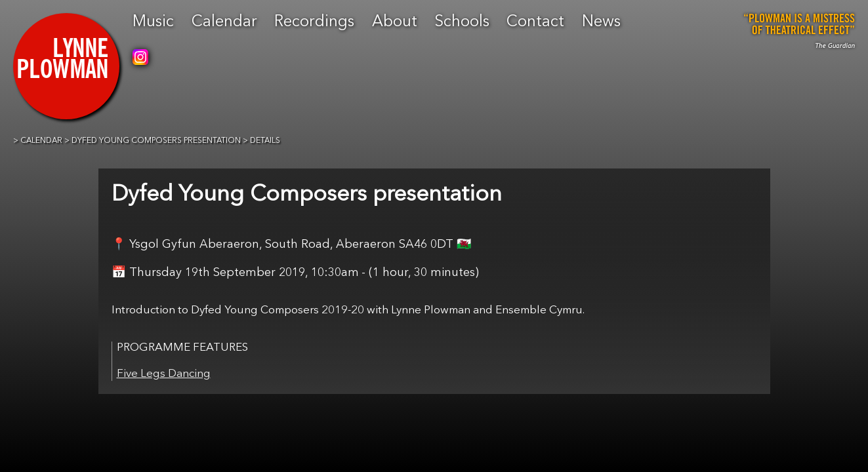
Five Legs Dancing (164, 374)
